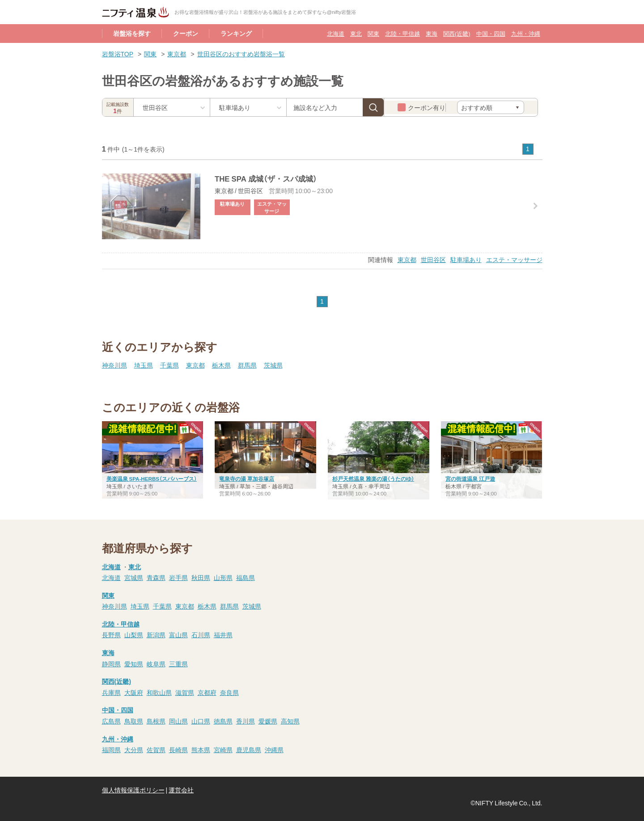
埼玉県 (144, 365)
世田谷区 (433, 259)
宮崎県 (223, 749)
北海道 (336, 33)
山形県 (223, 577)
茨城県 (273, 365)
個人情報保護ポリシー (133, 790)
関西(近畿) (457, 33)
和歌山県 (159, 692)
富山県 (178, 635)
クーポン (186, 33)
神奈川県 (114, 365)
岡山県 (178, 721)
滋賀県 (185, 692)
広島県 (111, 721)
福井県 (223, 635)
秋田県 (201, 577)
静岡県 (111, 664)
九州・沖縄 (526, 33)
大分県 (134, 749)
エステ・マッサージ (514, 259)
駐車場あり (466, 259)
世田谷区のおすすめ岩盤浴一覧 (241, 54)
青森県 (156, 577)
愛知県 (134, 664)
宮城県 (134, 577)
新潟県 (156, 635)
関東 (373, 33)
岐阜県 (156, 664)
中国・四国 (491, 33)
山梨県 (134, 635)
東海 (432, 33)
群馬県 (247, 365)
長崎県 (178, 749)
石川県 (201, 635)
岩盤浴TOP (118, 54)
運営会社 (181, 790)
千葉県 (169, 365)
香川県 (246, 721)
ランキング (236, 33)
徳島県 (223, 721)
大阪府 (134, 692)
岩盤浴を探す (132, 33)
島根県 (156, 721)
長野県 (111, 635)
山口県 (201, 721)
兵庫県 (111, 692)
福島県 (246, 577)
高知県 (290, 721)
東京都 (177, 54)
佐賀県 (156, 749)
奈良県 (229, 692)
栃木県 (221, 365)
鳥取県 (134, 721)
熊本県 (201, 749)
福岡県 (111, 749)
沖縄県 (274, 749)
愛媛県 (268, 721)
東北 (356, 33)
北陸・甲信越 (402, 33)
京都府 (207, 692)
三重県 (178, 664)
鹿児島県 (249, 749)
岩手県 (178, 577)
